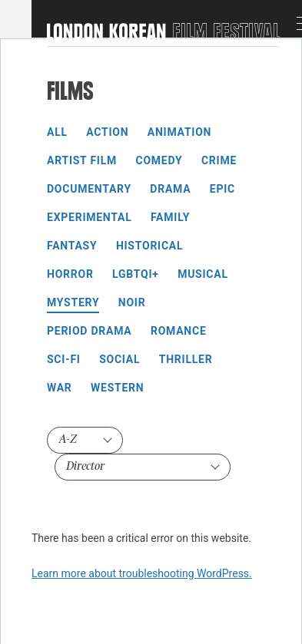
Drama (170, 189)
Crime (219, 160)
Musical (203, 274)
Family (170, 217)
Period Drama (89, 331)
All (57, 132)
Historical (149, 246)
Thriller (186, 359)
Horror (70, 274)
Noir (132, 302)
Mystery (73, 302)
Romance (179, 331)
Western (117, 388)
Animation (179, 132)
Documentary (89, 189)
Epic (222, 189)
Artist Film (82, 160)
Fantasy (72, 246)
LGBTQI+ (136, 274)
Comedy (159, 160)
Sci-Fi (64, 359)
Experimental (89, 217)
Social (119, 359)
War (60, 388)
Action (107, 132)
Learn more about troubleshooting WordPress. (142, 573)
